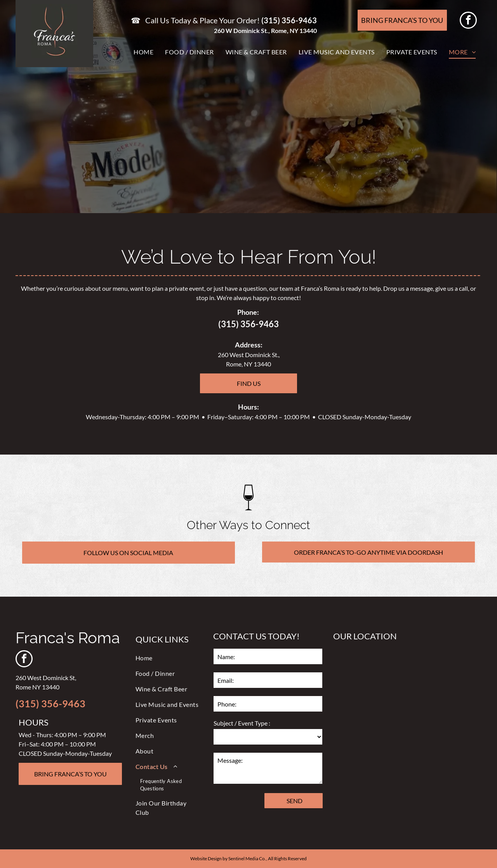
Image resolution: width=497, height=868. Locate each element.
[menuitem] (143, 52)
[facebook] (468, 21)
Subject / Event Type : (242, 723)
